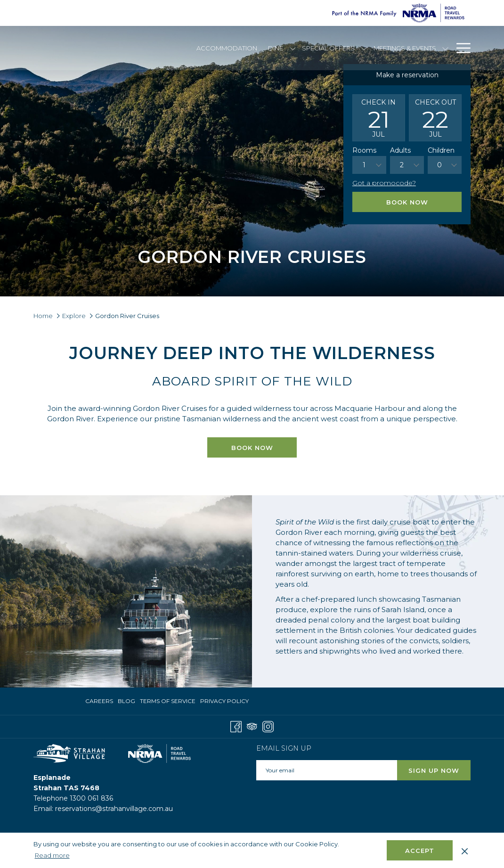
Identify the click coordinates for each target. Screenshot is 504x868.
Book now (264, 447)
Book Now (407, 202)
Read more (53, 856)
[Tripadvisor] (252, 726)
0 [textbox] (439, 165)
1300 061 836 (91, 798)
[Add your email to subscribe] (327, 770)
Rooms (364, 150)
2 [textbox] (402, 165)
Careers (99, 701)
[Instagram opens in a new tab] (268, 726)
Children (441, 150)
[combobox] (369, 165)
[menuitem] (227, 48)
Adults (400, 150)
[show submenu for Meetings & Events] (445, 48)
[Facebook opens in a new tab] (236, 726)
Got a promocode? (384, 183)
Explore (74, 316)
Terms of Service (168, 701)
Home (43, 316)
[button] (379, 118)
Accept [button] (420, 851)
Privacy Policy (224, 701)
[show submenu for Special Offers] (364, 48)
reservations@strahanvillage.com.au (114, 809)
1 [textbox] (364, 165)
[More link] (460, 48)
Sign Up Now (434, 770)
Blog (126, 701)
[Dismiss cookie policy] (465, 850)
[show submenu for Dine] (293, 48)
